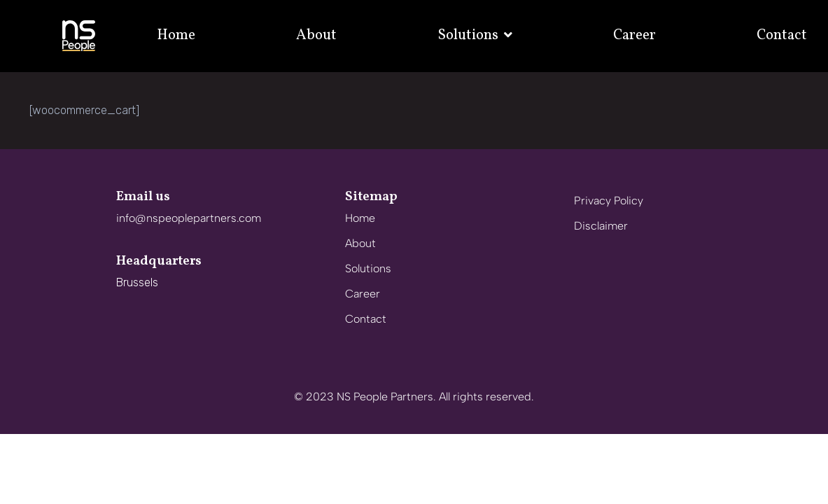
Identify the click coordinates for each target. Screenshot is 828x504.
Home (176, 35)
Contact (782, 35)
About (316, 35)
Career (634, 35)
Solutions (475, 35)
